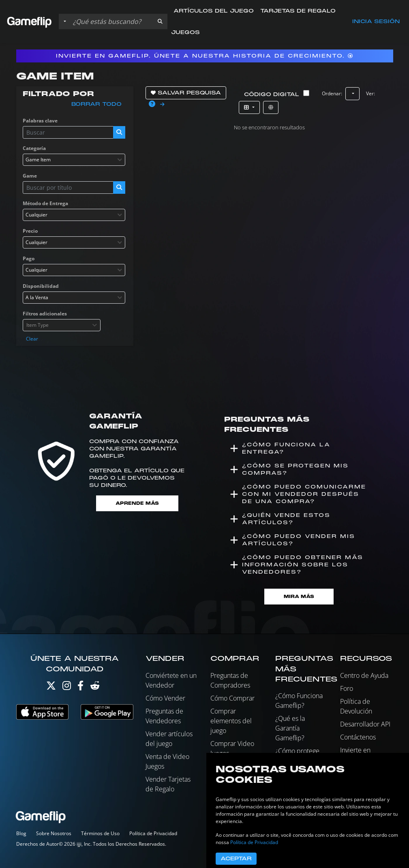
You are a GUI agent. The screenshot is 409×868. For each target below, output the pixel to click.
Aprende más (137, 503)
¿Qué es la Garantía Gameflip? (290, 728)
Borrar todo (96, 104)
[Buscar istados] (111, 21)
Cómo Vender (165, 698)
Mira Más (299, 597)
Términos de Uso (100, 833)
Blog (21, 833)
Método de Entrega (45, 203)
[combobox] (74, 160)
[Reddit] (95, 687)
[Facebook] (80, 687)
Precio (30, 231)
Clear (32, 339)
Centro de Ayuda (364, 675)
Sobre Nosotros (54, 833)
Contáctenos (358, 737)
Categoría (34, 148)
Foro (347, 688)
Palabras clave (40, 121)
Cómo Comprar (232, 698)
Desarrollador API (365, 724)
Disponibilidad (41, 286)
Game (30, 176)
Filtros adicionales (45, 314)
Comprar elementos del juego (231, 721)
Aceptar (236, 859)
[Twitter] (51, 687)
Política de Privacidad (153, 833)
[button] (160, 21)
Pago (29, 258)
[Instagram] (67, 687)
